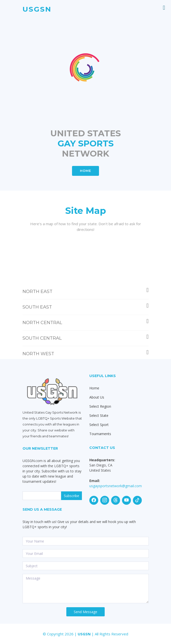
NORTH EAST (86, 306)
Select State (99, 415)
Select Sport (99, 425)
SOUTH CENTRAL (86, 352)
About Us (97, 397)
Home (94, 388)
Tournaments (100, 434)
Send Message (85, 612)
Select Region (100, 406)
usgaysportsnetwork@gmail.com (116, 486)
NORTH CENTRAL (86, 337)
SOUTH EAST (86, 321)
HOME (85, 171)
